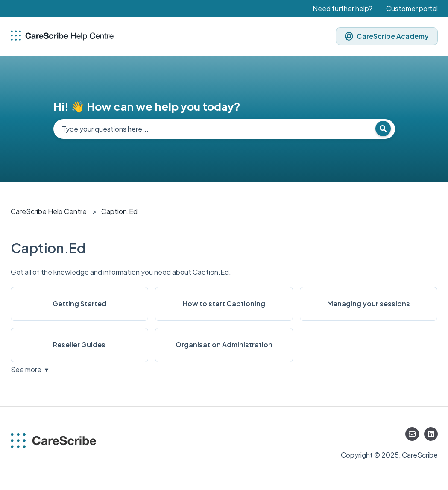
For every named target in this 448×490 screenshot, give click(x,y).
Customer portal (412, 8)
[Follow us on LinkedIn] (431, 434)
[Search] (383, 129)
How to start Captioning (224, 304)
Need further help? (343, 8)
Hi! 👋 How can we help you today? (147, 106)
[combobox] (224, 129)
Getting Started (79, 304)
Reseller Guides (79, 345)
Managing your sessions (369, 304)
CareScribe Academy (387, 36)
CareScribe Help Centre (49, 211)
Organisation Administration (224, 345)
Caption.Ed (119, 211)
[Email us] (412, 434)
